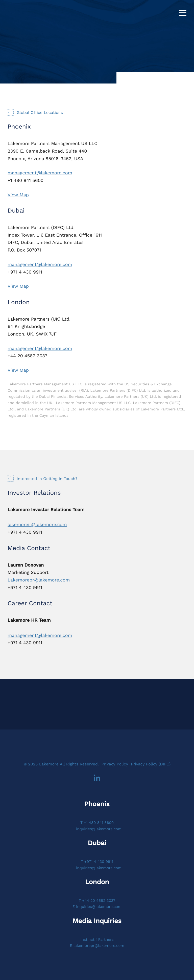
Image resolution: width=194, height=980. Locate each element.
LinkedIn (97, 778)
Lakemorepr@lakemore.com (39, 580)
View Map (18, 195)
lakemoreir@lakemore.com (37, 525)
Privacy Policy (115, 764)
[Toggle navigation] (183, 13)
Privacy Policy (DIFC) (151, 764)
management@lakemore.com (40, 173)
